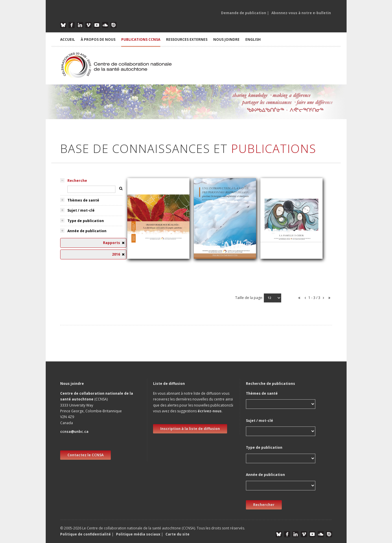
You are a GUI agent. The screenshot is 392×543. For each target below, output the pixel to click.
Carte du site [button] (177, 534)
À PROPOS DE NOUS (98, 39)
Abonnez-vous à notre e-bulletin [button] (301, 13)
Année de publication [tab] (87, 231)
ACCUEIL (68, 39)
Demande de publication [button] (244, 13)
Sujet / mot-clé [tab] (81, 210)
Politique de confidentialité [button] (86, 534)
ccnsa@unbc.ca (74, 432)
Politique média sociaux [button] (138, 534)
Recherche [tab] (77, 181)
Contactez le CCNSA (85, 455)
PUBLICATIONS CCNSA (141, 39)
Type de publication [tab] (86, 221)
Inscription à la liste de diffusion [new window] (190, 429)
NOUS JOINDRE (226, 39)
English (253, 39)
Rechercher (264, 505)
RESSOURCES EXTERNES (187, 39)
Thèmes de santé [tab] (83, 200)
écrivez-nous (210, 411)
